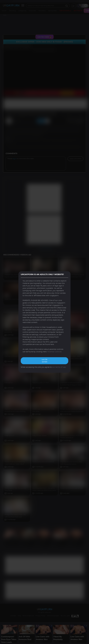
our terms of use (59, 367)
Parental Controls (54, 352)
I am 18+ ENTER (44, 361)
